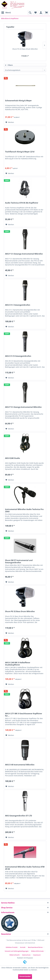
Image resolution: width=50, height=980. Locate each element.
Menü (6, 12)
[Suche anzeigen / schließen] (30, 13)
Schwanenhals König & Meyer (18, 101)
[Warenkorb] (46, 13)
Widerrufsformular (37, 951)
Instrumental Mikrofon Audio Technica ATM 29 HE (25, 868)
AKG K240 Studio (12, 458)
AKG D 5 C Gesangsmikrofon (18, 305)
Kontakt (23, 947)
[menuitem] (6, 13)
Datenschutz (26, 955)
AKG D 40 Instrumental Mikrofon (20, 765)
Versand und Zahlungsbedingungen (17, 951)
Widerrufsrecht (15, 955)
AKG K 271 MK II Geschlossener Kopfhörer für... (24, 715)
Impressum (37, 955)
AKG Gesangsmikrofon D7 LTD (19, 816)
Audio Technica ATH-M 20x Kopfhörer (22, 203)
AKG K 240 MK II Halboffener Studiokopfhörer (18, 664)
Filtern (9, 65)
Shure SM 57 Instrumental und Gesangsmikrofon (19, 561)
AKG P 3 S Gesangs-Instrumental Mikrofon (24, 254)
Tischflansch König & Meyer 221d (20, 152)
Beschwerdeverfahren (35, 947)
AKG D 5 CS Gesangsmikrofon (18, 356)
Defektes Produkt (12, 947)
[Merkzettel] (35, 13)
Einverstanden (25, 976)
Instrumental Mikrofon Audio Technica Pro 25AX (24, 510)
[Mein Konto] (41, 13)
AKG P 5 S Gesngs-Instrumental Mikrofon (23, 407)
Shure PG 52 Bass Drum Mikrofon (25, 49)
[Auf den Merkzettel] (10, 122)
